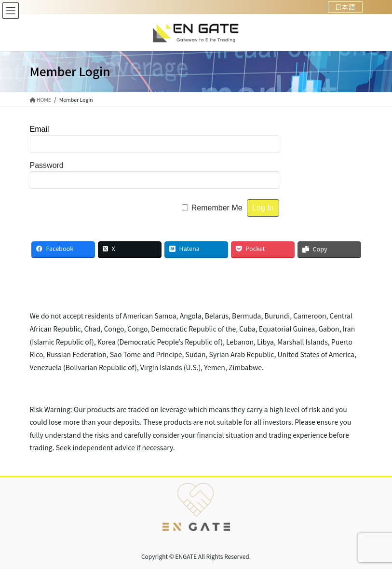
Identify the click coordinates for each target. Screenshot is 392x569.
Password (47, 165)
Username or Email (82, 129)
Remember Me (217, 208)
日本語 (345, 7)
